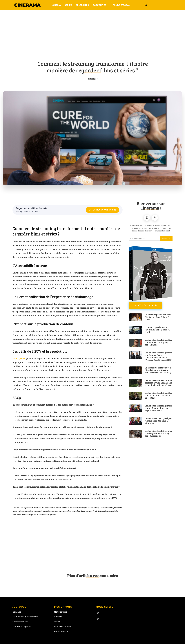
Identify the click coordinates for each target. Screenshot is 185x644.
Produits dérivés (63, 626)
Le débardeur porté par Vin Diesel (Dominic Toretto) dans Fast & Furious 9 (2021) (158, 370)
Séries (57, 622)
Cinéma (58, 617)
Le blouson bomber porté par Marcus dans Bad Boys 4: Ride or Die (158, 421)
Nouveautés (61, 612)
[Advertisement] (92, 37)
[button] (146, 5)
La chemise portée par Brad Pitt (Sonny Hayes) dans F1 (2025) (158, 317)
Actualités (92, 79)
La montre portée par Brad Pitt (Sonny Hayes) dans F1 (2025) (157, 330)
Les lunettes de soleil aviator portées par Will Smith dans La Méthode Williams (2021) (158, 383)
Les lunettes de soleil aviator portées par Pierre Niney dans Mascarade (158, 433)
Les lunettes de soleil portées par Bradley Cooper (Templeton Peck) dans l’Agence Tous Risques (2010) (158, 356)
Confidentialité (20, 622)
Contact (17, 612)
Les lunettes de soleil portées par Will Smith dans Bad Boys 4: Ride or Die (158, 408)
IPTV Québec (19, 358)
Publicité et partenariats (25, 617)
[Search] (166, 238)
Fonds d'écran (62, 631)
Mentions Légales (22, 626)
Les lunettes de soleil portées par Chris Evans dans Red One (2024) (158, 395)
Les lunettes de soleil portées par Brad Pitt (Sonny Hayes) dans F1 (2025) (158, 342)
